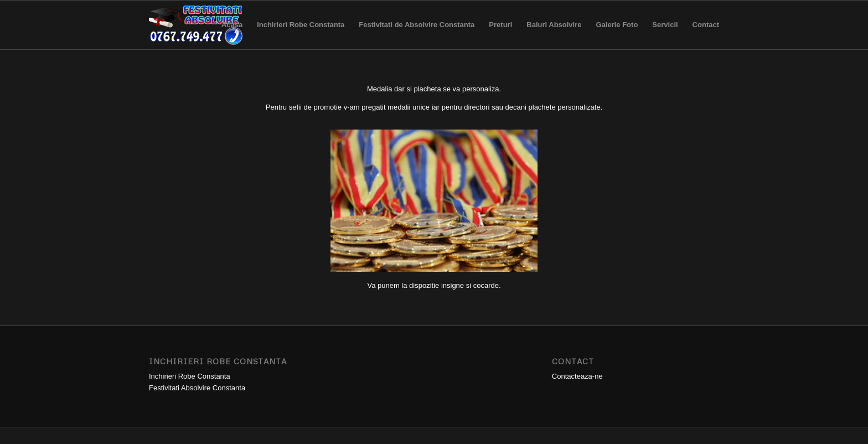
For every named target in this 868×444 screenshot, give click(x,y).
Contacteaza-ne (577, 376)
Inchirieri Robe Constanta (301, 35)
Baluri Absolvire (554, 35)
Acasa (232, 35)
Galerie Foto (617, 35)
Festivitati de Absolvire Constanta (417, 35)
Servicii (665, 35)
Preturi (500, 35)
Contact (702, 35)
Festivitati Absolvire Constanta (197, 388)
